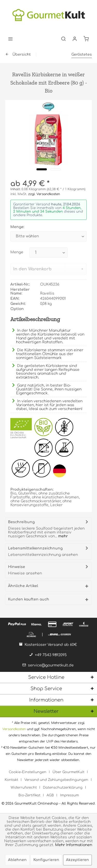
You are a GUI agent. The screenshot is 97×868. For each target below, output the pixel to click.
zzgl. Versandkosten (44, 194)
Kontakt (11, 780)
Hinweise (17, 567)
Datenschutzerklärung (63, 788)
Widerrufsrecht (24, 788)
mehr (62, 536)
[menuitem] (10, 39)
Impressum (69, 795)
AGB (50, 795)
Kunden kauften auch (29, 599)
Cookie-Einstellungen (28, 772)
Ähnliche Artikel (23, 586)
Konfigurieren (46, 860)
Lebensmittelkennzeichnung (35, 548)
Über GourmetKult (68, 772)
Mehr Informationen (74, 845)
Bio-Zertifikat (29, 795)
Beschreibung (21, 522)
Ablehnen (17, 860)
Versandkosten (14, 729)
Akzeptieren (77, 860)
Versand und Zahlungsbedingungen (56, 780)
